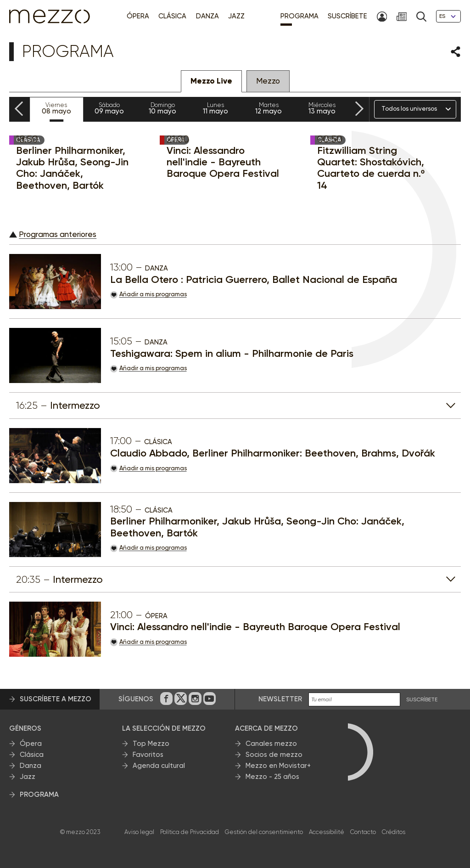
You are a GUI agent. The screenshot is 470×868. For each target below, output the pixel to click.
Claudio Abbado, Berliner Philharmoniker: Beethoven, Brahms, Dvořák (273, 453)
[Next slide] (359, 109)
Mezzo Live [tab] (211, 81)
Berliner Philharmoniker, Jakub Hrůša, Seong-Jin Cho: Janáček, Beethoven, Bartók (72, 168)
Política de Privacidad (190, 832)
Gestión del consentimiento (264, 832)
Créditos (394, 832)
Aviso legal (139, 832)
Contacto (363, 832)
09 (110, 108)
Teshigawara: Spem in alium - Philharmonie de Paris (232, 353)
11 (216, 108)
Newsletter (280, 699)
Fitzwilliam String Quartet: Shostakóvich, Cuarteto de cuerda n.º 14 (371, 168)
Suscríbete (422, 700)
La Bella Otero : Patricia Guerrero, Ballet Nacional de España (254, 279)
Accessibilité (327, 832)
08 (56, 108)
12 (269, 108)
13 (322, 108)
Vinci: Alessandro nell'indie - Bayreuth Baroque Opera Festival (223, 162)
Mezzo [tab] (268, 81)
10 (162, 108)
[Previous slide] (19, 109)
